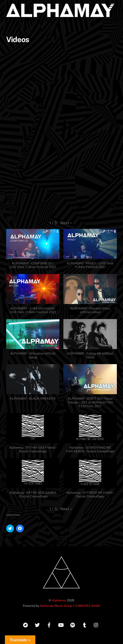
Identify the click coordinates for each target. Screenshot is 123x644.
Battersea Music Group (56, 606)
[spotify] (73, 624)
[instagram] (96, 624)
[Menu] (112, 7)
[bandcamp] (26, 624)
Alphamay (59, 600)
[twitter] (37, 624)
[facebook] (49, 624)
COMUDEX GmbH (88, 606)
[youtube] (61, 624)
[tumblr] (84, 624)
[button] (66, 223)
